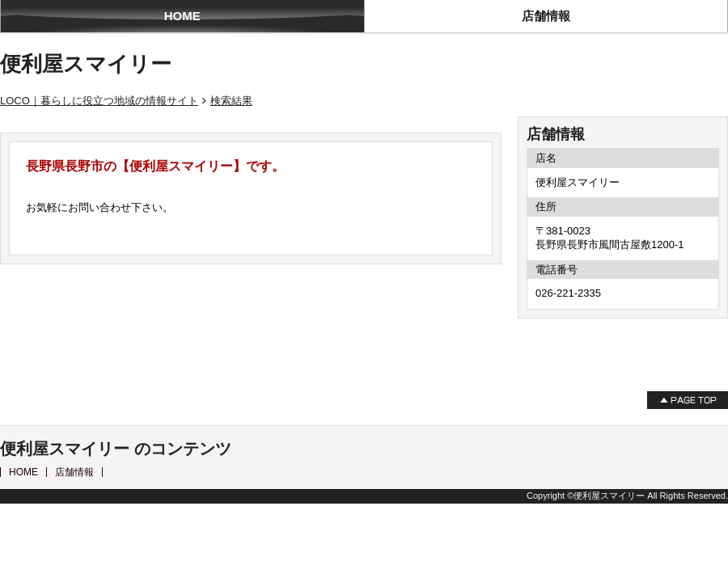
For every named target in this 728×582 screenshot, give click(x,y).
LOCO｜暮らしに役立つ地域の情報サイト (99, 101)
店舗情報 (546, 16)
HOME (182, 16)
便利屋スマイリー (86, 64)
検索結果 (231, 101)
